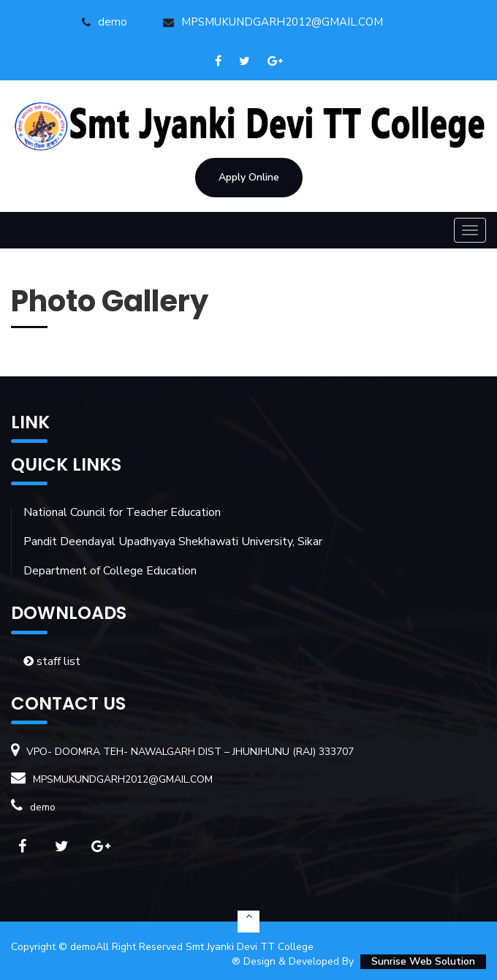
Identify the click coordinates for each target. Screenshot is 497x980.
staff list (52, 661)
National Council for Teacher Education (122, 512)
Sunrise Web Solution (423, 961)
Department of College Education (110, 571)
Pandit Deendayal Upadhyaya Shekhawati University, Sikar (173, 542)
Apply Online (249, 177)
